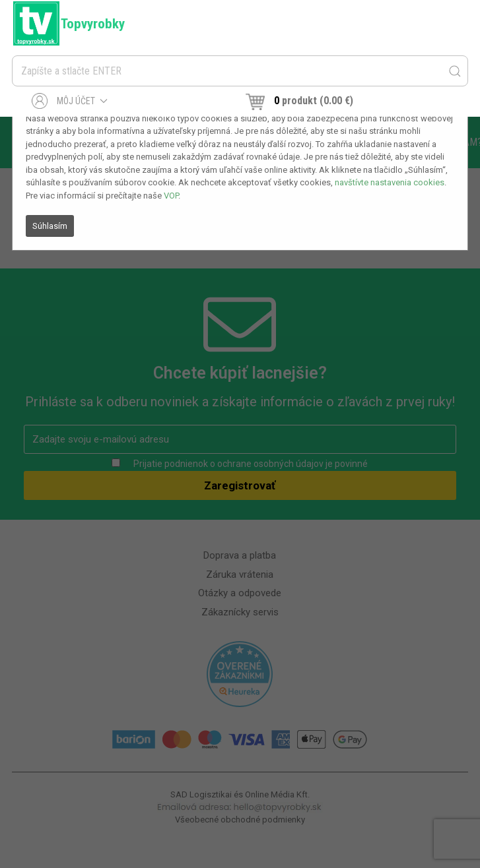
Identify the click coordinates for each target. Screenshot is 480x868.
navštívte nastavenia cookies (390, 182)
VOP (171, 196)
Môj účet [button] (70, 101)
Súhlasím (50, 226)
